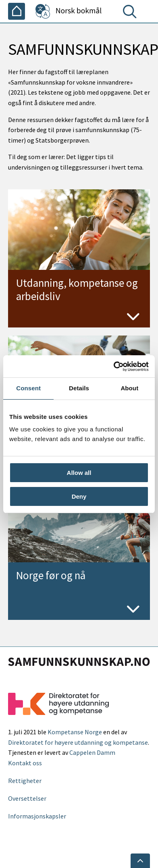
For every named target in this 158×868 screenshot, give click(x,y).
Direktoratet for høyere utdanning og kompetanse (78, 742)
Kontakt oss (25, 763)
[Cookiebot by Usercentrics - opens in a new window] (114, 367)
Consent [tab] (28, 388)
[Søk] (131, 13)
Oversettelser (27, 798)
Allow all (79, 473)
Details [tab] (79, 388)
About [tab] (129, 388)
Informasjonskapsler (37, 816)
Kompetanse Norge (75, 732)
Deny (79, 496)
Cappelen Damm (92, 752)
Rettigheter (25, 781)
